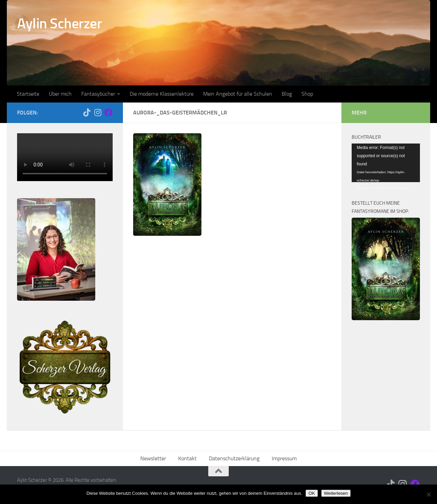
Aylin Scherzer (59, 24)
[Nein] (428, 494)
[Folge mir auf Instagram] (98, 112)
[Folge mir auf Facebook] (109, 112)
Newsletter (153, 458)
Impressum (284, 458)
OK (312, 493)
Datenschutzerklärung (234, 458)
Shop (307, 94)
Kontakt (187, 458)
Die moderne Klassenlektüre (162, 94)
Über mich (60, 94)
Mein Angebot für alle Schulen (238, 94)
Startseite (28, 94)
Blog (287, 94)
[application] (386, 163)
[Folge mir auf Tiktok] (87, 112)
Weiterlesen (336, 493)
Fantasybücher (98, 94)
